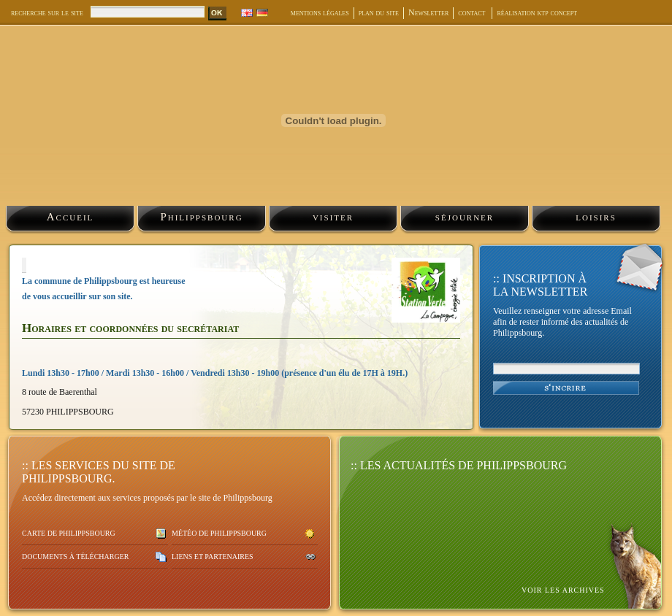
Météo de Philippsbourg (219, 533)
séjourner (465, 217)
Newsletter (428, 12)
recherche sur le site (47, 12)
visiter (333, 217)
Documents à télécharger (75, 557)
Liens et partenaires (213, 557)
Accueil (70, 217)
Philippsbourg (201, 217)
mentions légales (320, 12)
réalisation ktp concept (537, 12)
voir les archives (563, 590)
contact (473, 12)
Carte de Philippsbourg (69, 533)
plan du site (379, 12)
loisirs (596, 217)
